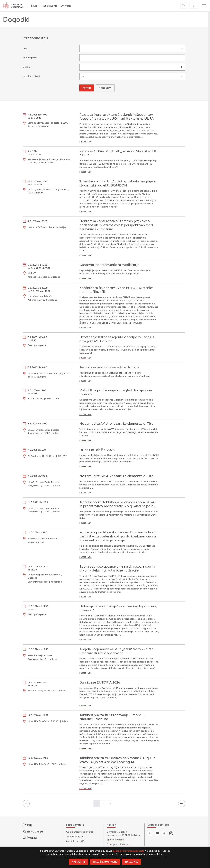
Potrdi (87, 88)
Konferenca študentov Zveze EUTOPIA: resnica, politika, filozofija (117, 290)
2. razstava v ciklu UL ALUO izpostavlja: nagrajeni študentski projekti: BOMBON (118, 184)
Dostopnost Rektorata (119, 845)
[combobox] (132, 49)
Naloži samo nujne (105, 862)
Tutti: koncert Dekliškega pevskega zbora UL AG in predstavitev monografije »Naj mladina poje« (118, 504)
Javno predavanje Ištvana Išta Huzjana (109, 367)
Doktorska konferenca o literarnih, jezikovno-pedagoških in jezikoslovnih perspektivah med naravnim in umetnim (116, 225)
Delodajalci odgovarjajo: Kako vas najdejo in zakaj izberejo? (118, 608)
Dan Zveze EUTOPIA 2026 (100, 683)
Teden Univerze (74, 837)
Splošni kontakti (115, 840)
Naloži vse (132, 862)
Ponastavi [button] (105, 88)
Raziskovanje (49, 6)
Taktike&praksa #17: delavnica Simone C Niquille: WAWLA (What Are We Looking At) (118, 760)
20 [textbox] (83, 77)
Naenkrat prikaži (31, 76)
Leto (25, 49)
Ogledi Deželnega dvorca (80, 832)
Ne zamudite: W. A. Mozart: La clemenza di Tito (116, 424)
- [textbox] (82, 49)
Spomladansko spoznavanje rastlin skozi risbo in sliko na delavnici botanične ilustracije (117, 569)
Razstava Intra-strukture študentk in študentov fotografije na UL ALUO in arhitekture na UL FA (117, 117)
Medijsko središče (76, 841)
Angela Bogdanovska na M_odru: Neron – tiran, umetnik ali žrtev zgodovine (117, 651)
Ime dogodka (30, 58)
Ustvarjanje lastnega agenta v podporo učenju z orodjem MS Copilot (117, 339)
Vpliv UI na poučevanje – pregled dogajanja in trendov (116, 393)
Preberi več (85, 142)
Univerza (66, 6)
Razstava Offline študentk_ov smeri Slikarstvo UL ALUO (118, 153)
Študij (35, 6)
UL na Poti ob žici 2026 (97, 450)
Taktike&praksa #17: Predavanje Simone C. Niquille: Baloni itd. (113, 717)
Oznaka (27, 67)
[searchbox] (82, 67)
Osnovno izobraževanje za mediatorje (109, 265)
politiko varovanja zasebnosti (128, 851)
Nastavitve (79, 862)
